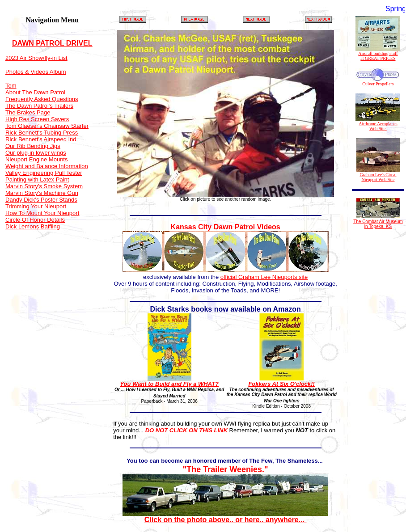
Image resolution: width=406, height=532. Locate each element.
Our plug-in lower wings (36, 153)
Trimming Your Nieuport (36, 206)
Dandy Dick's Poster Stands (41, 200)
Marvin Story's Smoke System (44, 186)
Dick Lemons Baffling (33, 226)
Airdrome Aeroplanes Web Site (378, 124)
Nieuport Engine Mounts (36, 159)
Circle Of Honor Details (35, 220)
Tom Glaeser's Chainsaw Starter (47, 126)
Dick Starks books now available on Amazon (226, 309)
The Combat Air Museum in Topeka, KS (378, 224)
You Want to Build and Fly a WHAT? (169, 384)
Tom (11, 86)
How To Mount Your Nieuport (42, 213)
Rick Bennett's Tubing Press (42, 133)
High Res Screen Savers (37, 119)
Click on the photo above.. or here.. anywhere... (225, 517)
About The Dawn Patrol (35, 92)
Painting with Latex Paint (37, 179)
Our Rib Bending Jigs (33, 146)
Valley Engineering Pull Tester (44, 173)
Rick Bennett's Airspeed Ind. (42, 139)
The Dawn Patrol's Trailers (39, 106)
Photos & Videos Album (36, 72)
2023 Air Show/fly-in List (36, 58)
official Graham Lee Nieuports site (264, 277)
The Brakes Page (28, 112)
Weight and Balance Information (47, 166)
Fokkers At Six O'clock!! (281, 384)
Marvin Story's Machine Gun (42, 193)
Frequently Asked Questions (42, 99)
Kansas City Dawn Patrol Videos (226, 227)
